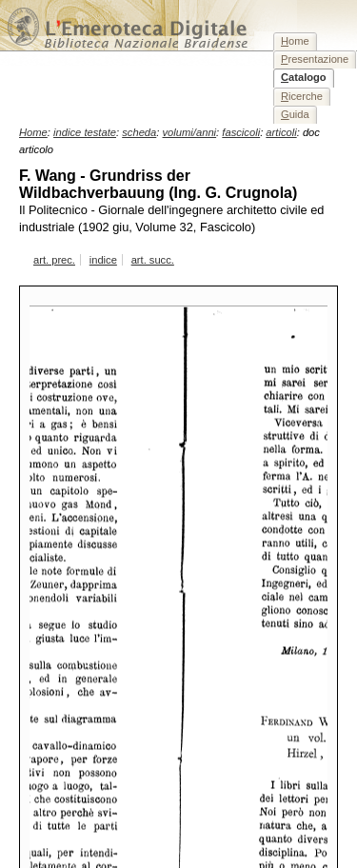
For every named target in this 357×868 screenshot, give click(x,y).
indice (103, 260)
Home (33, 132)
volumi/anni (190, 132)
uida (295, 114)
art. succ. (153, 260)
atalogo (304, 77)
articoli (281, 132)
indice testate (85, 132)
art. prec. (54, 260)
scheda (139, 132)
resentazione (315, 59)
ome (295, 41)
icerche (302, 96)
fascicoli (241, 132)
